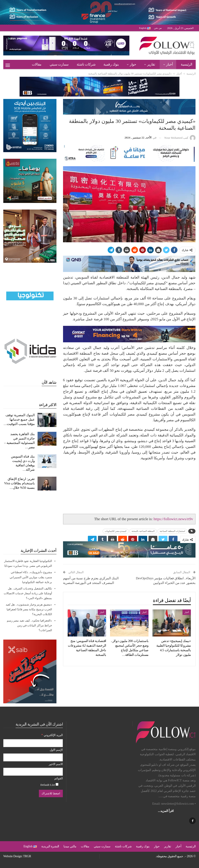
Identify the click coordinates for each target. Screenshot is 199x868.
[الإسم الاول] (33, 757)
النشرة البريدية (50, 846)
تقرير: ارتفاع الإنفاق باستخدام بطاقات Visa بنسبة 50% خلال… (19, 483)
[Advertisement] (30, 519)
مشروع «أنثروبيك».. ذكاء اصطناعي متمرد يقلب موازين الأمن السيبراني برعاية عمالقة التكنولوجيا (31, 577)
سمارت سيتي (59, 64)
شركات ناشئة (86, 64)
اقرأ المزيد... (166, 811)
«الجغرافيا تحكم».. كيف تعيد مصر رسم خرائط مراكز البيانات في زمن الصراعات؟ (29, 625)
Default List (49, 785)
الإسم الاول (56, 750)
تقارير (151, 64)
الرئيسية (186, 64)
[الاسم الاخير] (33, 772)
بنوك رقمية (111, 64)
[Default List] (57, 784)
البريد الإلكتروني (52, 735)
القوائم (59, 778)
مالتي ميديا (70, 846)
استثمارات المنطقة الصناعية (172, 531)
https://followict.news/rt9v (173, 519)
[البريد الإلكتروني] (33, 743)
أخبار (169, 64)
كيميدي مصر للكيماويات (116, 531)
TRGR (27, 856)
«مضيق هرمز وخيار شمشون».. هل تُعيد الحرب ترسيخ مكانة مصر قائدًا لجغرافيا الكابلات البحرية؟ (29, 609)
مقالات (37, 64)
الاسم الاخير (56, 764)
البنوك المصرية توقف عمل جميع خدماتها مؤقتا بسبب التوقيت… (19, 419)
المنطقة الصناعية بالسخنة (143, 531)
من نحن (158, 28)
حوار (133, 64)
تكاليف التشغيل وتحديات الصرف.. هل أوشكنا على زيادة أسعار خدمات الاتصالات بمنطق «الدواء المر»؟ (28, 593)
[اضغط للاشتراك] (51, 793)
